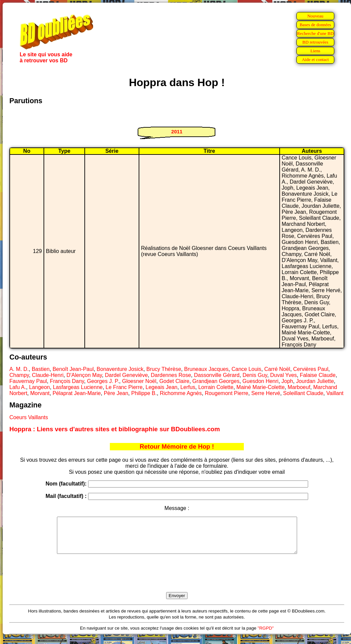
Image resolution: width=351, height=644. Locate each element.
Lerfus (188, 387)
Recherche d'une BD (315, 33)
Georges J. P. (103, 381)
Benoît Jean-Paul (73, 369)
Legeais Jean (162, 387)
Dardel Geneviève (126, 375)
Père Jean (116, 393)
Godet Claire (174, 381)
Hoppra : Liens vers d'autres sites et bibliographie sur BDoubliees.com (115, 429)
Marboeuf (299, 387)
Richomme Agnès (181, 393)
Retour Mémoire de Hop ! (177, 446)
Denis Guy (255, 375)
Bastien (41, 369)
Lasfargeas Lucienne (78, 387)
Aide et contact (315, 59)
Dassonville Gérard (217, 375)
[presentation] (177, 581)
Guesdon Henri (261, 381)
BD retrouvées (315, 42)
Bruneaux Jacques (206, 369)
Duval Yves (284, 375)
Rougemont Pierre (226, 393)
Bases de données (315, 25)
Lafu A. (18, 387)
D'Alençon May (84, 375)
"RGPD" (266, 635)
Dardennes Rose (171, 375)
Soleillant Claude (303, 393)
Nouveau (315, 16)
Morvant (40, 393)
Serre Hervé (266, 393)
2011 (177, 132)
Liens (315, 51)
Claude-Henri (48, 375)
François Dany (67, 381)
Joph (287, 381)
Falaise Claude (318, 375)
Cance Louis (246, 369)
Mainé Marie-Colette (261, 387)
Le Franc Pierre (124, 387)
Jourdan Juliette (315, 381)
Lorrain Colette (216, 387)
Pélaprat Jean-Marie (77, 393)
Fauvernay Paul (28, 381)
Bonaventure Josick (120, 369)
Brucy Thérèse (164, 369)
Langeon (40, 387)
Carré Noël (277, 369)
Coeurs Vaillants (29, 417)
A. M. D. (19, 369)
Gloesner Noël (139, 381)
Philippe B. (144, 393)
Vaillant (335, 393)
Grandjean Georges (216, 381)
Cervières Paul (311, 369)
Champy (19, 375)
